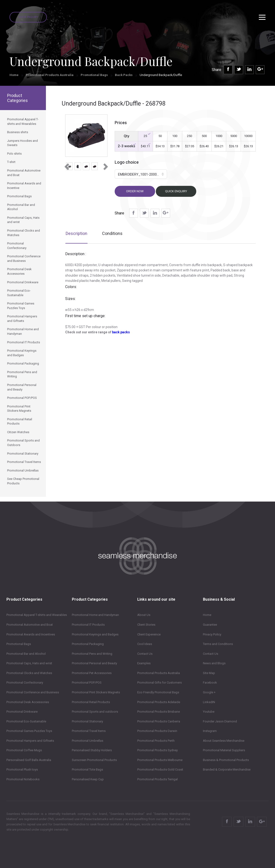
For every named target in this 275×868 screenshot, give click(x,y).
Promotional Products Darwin (157, 731)
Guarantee (210, 625)
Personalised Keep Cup (88, 779)
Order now (135, 191)
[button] (66, 165)
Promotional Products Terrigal (157, 779)
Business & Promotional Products (226, 760)
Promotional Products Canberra (159, 721)
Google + (209, 692)
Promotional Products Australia (50, 75)
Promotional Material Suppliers (224, 750)
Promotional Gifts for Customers (160, 683)
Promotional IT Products (88, 625)
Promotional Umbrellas (88, 741)
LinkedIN (209, 702)
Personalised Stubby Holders (92, 750)
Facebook (210, 683)
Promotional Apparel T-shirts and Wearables (37, 615)
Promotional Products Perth (156, 741)
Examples (144, 663)
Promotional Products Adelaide (159, 702)
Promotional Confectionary (25, 683)
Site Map (209, 673)
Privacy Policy (212, 634)
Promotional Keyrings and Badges (95, 634)
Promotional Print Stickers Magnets (96, 692)
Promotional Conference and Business (33, 692)
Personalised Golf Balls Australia (29, 760)
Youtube (209, 712)
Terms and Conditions (218, 644)
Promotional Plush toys (22, 769)
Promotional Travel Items (89, 731)
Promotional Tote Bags (87, 769)
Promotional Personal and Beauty (94, 663)
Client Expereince (149, 634)
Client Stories (146, 625)
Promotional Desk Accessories (28, 702)
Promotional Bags (94, 75)
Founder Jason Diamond (220, 721)
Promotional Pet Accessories (92, 673)
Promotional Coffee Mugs (24, 750)
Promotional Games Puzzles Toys (29, 731)
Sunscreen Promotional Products (94, 760)
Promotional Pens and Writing (92, 654)
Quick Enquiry (28, 17)
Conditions (112, 233)
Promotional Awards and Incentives (31, 634)
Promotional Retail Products (91, 702)
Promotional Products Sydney (157, 750)
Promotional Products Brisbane (159, 712)
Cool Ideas (145, 644)
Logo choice (127, 162)
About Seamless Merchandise (224, 741)
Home (14, 75)
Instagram (210, 731)
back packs (121, 332)
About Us (144, 615)
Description (76, 233)
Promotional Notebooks (23, 779)
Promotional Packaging (88, 644)
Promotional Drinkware (22, 712)
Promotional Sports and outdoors (95, 712)
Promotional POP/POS (87, 683)
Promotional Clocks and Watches (29, 673)
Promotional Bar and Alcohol (26, 654)
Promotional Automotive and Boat (30, 625)
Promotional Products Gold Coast (160, 769)
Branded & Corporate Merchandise (227, 769)
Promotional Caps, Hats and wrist (29, 663)
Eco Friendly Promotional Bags (158, 692)
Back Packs (124, 75)
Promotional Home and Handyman (95, 615)
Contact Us (145, 654)
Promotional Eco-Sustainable (26, 721)
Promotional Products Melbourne (160, 760)
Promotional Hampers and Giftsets (30, 741)
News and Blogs (214, 663)
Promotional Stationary (87, 721)
